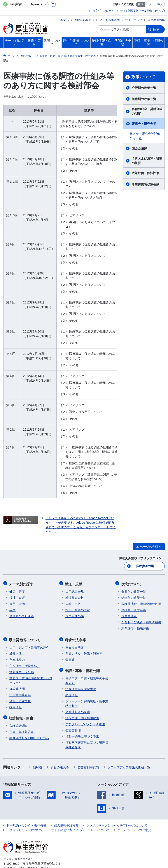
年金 (12, 609)
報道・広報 (74, 583)
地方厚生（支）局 (22, 670)
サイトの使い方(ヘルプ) (67, 827)
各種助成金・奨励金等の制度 (147, 111)
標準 (141, 4)
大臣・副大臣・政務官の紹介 (29, 645)
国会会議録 (139, 148)
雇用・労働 (17, 603)
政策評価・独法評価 (145, 173)
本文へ (65, 20)
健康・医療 (17, 590)
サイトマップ (134, 20)
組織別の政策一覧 (144, 99)
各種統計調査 (19, 722)
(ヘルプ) (160, 11)
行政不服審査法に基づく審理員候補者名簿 (87, 742)
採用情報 (16, 705)
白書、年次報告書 (22, 729)
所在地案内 (17, 658)
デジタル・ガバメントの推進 (85, 721)
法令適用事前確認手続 (81, 686)
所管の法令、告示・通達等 (84, 651)
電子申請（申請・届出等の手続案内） (87, 677)
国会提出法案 (75, 645)
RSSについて (101, 827)
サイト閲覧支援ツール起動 (136, 11)
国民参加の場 (156, 20)
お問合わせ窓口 (84, 20)
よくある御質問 (110, 20)
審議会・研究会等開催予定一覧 (145, 136)
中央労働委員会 (20, 693)
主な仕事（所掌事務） (25, 664)
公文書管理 (73, 727)
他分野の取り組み (22, 615)
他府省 (37, 764)
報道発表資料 (75, 596)
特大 (160, 4)
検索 (157, 29)
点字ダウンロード (103, 11)
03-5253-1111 (28, 865)
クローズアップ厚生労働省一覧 (129, 764)
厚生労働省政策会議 (145, 184)
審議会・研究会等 (144, 124)
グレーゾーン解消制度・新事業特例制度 (87, 700)
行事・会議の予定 (78, 609)
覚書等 (70, 658)
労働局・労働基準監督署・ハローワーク (31, 678)
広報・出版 (73, 603)
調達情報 (72, 692)
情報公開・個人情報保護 (82, 715)
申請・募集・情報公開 (83, 668)
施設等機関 (17, 687)
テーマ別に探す (22, 583)
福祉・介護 (17, 596)
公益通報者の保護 (78, 709)
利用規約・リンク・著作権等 (26, 822)
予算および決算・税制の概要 (147, 161)
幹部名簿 (16, 651)
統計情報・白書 (22, 715)
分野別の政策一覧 (144, 88)
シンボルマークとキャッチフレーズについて (117, 822)
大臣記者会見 (75, 590)
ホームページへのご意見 (134, 827)
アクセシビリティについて (25, 827)
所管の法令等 (76, 638)
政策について (143, 77)
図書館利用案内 (88, 764)
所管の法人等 (60, 764)
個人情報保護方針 (66, 822)
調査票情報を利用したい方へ (29, 735)
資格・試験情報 (20, 699)
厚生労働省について (25, 638)
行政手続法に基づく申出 (82, 733)
